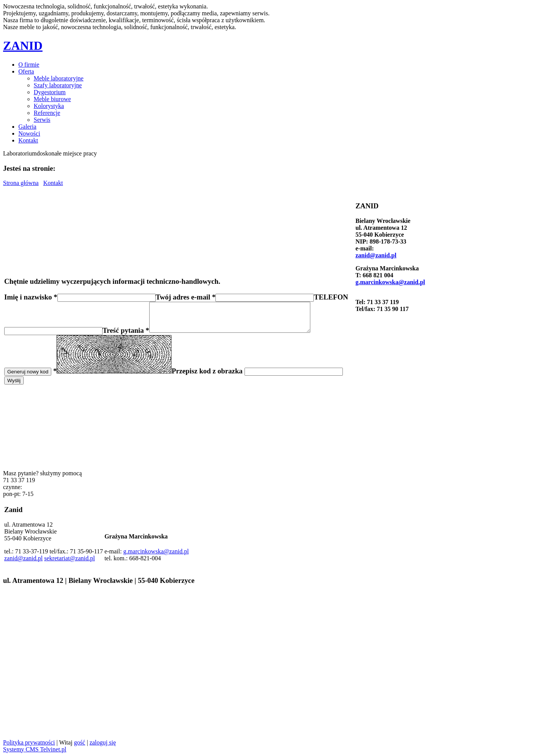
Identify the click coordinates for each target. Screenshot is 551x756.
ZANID (23, 46)
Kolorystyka (49, 106)
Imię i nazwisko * (31, 294)
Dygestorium (50, 92)
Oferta (26, 71)
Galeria (27, 127)
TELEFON (331, 294)
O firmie (29, 65)
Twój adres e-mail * (186, 294)
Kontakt (28, 140)
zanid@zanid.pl (376, 255)
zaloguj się (103, 742)
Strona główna (21, 183)
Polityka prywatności (29, 742)
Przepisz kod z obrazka (208, 374)
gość (79, 742)
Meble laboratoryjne (59, 78)
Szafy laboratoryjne (58, 85)
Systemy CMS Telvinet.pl (35, 749)
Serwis (42, 120)
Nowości (29, 133)
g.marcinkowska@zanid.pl (390, 282)
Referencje (47, 113)
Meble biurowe (52, 99)
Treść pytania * (126, 333)
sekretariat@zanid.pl (69, 558)
